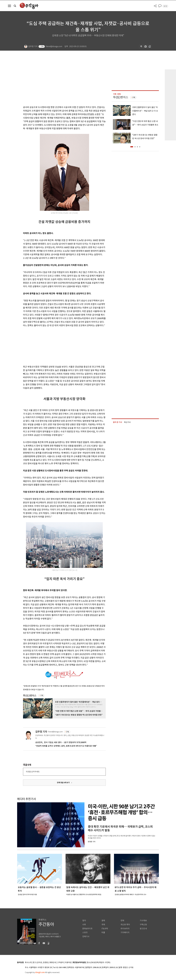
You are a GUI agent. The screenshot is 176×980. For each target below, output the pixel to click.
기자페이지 (125, 933)
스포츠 (85, 933)
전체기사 (86, 937)
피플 (103, 933)
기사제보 (143, 921)
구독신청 (143, 925)
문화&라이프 (87, 929)
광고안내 (143, 929)
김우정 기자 (41, 732)
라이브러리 (125, 929)
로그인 (165, 6)
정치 (84, 921)
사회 (84, 925)
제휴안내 (53, 963)
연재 (122, 921)
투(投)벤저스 (30, 696)
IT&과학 (105, 929)
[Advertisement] (58, 346)
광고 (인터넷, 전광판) (41, 963)
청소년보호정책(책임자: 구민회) (99, 963)
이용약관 (68, 963)
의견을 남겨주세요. (33, 772)
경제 (103, 921)
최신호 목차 (125, 925)
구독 (42, 46)
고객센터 (60, 963)
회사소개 (28, 963)
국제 (103, 925)
